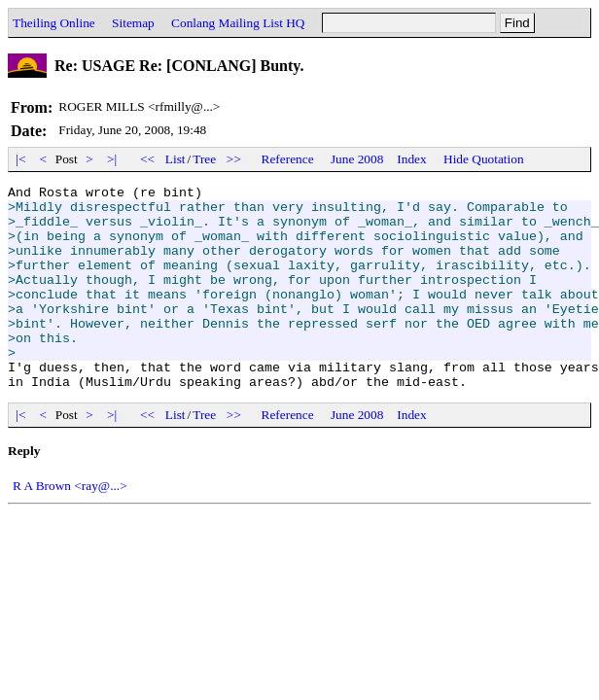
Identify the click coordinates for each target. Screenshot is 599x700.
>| (112, 159)
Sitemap (133, 23)
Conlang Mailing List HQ (238, 23)
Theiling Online (54, 23)
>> (234, 159)
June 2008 (357, 159)
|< (21, 159)
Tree (204, 159)
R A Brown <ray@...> (70, 526)
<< (148, 159)
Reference (288, 159)
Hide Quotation (484, 159)
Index (411, 159)
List (176, 159)
